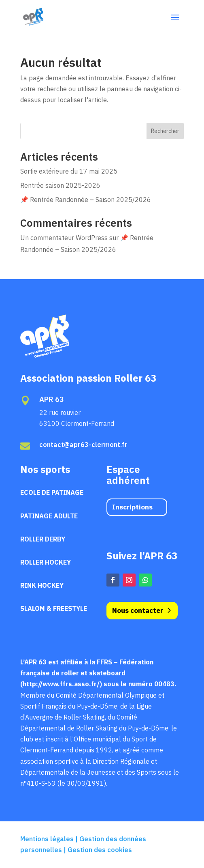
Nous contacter (138, 610)
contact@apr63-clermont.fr (83, 445)
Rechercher (165, 131)
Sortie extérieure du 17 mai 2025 (69, 171)
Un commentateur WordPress (64, 238)
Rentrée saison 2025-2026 (60, 185)
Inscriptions (132, 507)
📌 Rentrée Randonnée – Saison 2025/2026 (86, 200)
